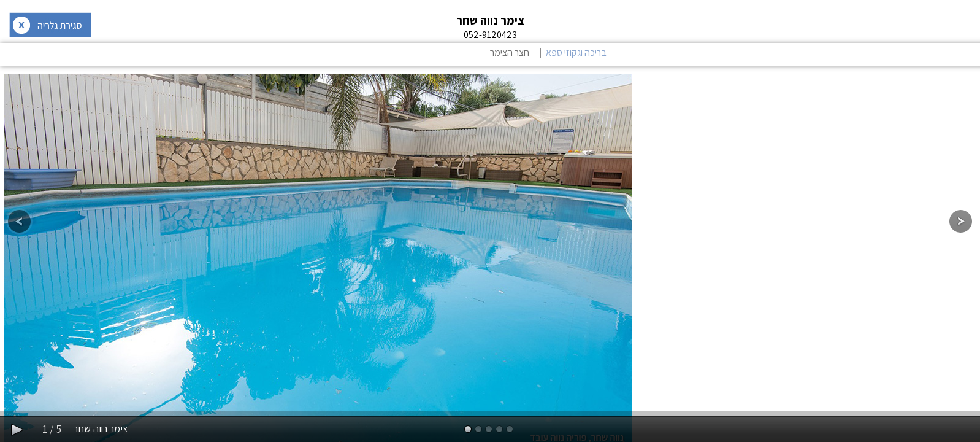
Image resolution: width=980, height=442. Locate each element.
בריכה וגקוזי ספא (576, 52)
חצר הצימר (510, 52)
